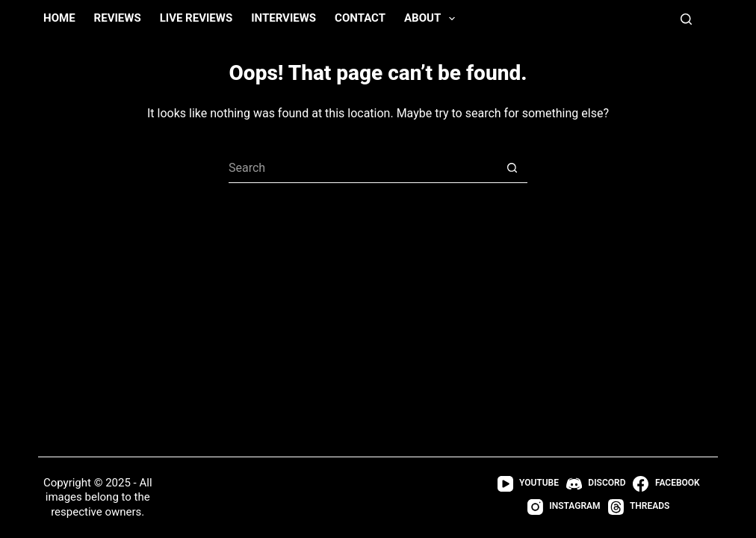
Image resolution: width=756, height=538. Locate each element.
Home (59, 18)
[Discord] (596, 484)
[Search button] (512, 168)
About (433, 19)
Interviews (283, 18)
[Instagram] (564, 507)
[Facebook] (666, 484)
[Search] (686, 19)
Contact (360, 18)
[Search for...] (363, 168)
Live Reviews (196, 18)
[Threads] (639, 507)
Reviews (118, 18)
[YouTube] (528, 484)
